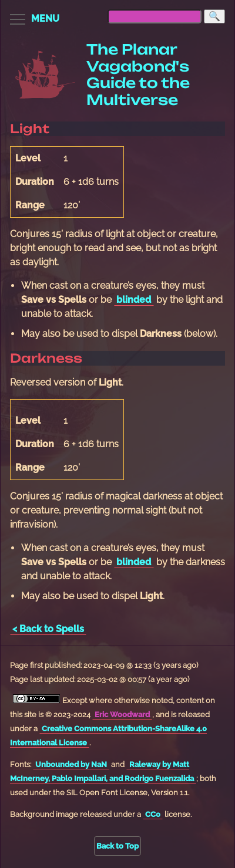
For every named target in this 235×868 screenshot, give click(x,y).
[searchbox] (155, 16)
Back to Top (117, 846)
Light (30, 129)
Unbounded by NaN (71, 764)
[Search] (214, 16)
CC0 (153, 814)
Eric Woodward (122, 715)
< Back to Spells (48, 629)
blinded (134, 300)
